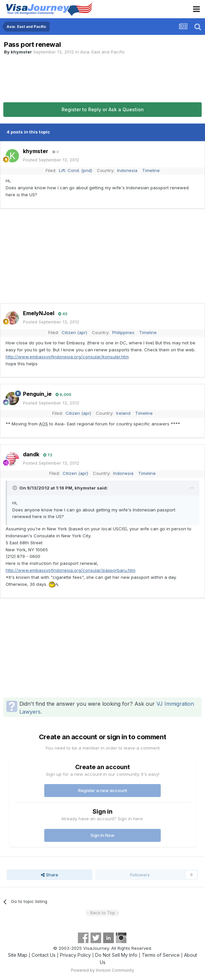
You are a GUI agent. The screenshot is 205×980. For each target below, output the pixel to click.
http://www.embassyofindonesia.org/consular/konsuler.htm (67, 357)
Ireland (123, 413)
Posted (51, 160)
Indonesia (127, 170)
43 (63, 314)
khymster (21, 52)
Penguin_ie (37, 394)
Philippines (123, 332)
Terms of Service (161, 955)
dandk (31, 454)
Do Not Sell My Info (116, 955)
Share (50, 875)
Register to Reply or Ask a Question (103, 109)
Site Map (18, 955)
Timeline (151, 170)
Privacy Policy (75, 955)
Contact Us (44, 955)
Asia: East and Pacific (103, 52)
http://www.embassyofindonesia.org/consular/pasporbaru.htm (71, 570)
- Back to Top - (103, 913)
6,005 (63, 395)
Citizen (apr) (74, 332)
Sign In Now (102, 835)
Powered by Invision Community (102, 970)
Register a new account (103, 790)
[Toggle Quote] (15, 488)
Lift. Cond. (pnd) (76, 170)
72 (48, 455)
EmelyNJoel (39, 313)
